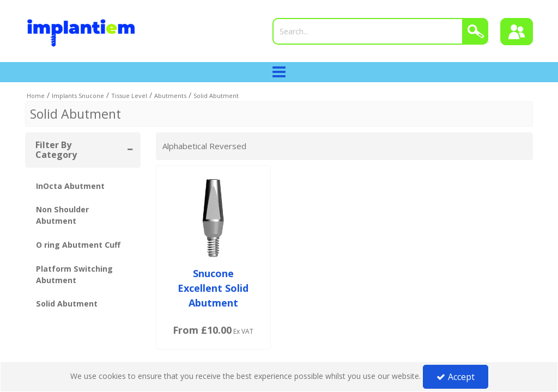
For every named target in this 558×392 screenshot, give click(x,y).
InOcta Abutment (70, 186)
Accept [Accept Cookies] (456, 377)
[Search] (368, 31)
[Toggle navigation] (279, 72)
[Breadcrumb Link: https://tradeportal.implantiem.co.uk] (36, 95)
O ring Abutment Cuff (78, 245)
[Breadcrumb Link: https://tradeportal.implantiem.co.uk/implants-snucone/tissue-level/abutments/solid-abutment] (216, 95)
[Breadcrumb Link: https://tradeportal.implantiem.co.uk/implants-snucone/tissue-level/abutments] (170, 95)
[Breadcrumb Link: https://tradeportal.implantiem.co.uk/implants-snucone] (78, 95)
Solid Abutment (67, 304)
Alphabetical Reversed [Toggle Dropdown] (204, 146)
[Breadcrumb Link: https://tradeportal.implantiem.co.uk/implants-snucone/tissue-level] (129, 95)
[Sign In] (517, 32)
